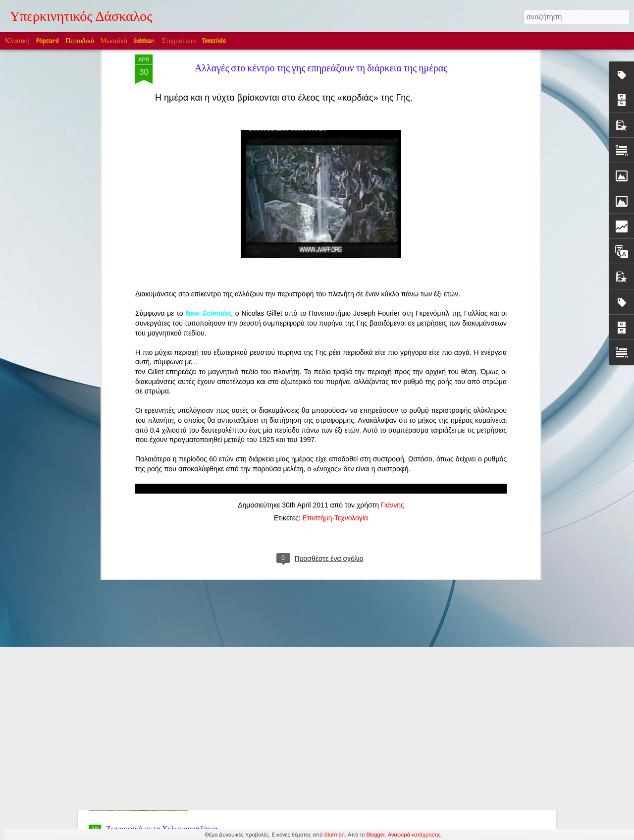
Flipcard (48, 41)
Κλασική (17, 41)
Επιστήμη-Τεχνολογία (335, 393)
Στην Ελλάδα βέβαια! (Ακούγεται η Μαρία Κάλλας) (188, 674)
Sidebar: (145, 41)
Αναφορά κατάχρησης (414, 835)
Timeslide (214, 41)
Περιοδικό (80, 41)
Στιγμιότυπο (179, 41)
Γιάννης (393, 381)
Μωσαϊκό (114, 41)
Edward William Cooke (264, 716)
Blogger (376, 835)
